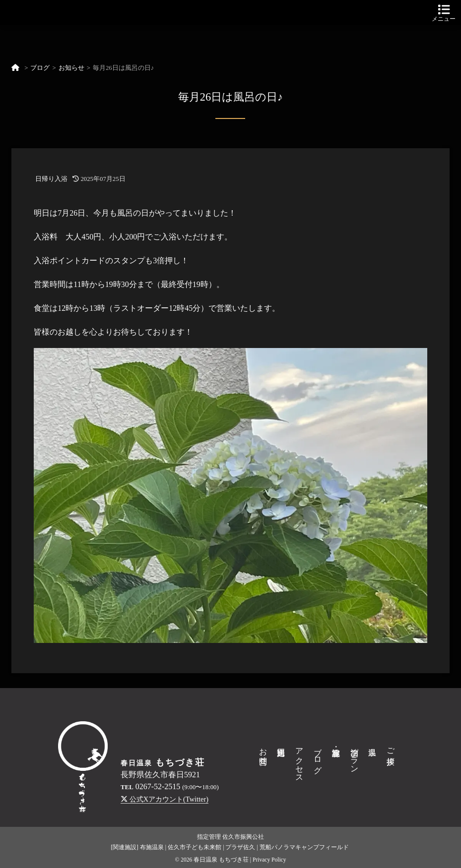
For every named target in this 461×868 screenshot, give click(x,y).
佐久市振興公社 (243, 837)
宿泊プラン (355, 756)
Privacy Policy (269, 860)
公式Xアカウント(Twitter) (165, 799)
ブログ (40, 68)
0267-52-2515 (158, 786)
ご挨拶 (391, 747)
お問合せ (263, 752)
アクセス (299, 760)
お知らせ (71, 68)
